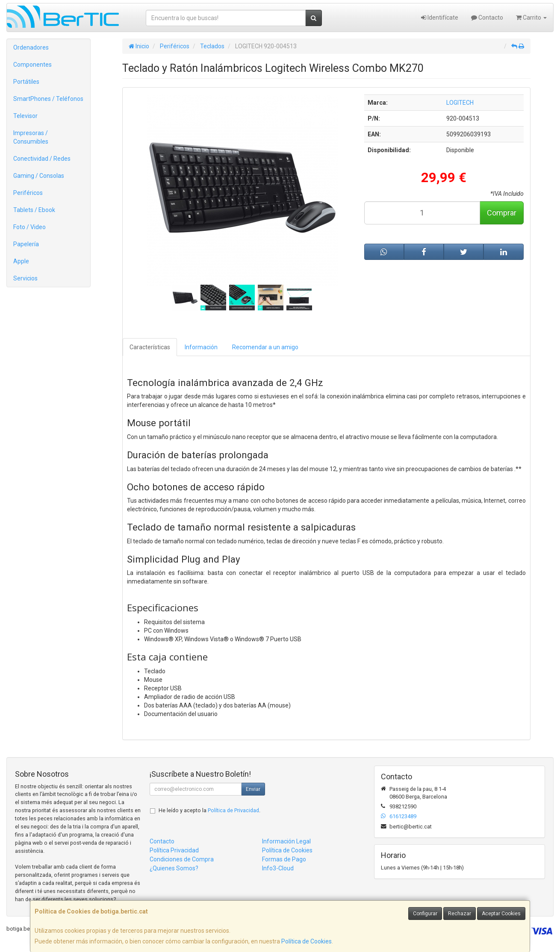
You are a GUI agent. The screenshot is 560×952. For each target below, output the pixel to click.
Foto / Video (29, 227)
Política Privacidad (174, 850)
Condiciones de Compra (182, 859)
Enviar (253, 789)
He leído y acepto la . (209, 810)
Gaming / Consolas (39, 176)
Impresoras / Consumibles (31, 137)
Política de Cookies (307, 941)
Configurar (425, 914)
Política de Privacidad (233, 810)
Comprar (502, 213)
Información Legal (286, 841)
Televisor (25, 116)
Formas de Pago (284, 859)
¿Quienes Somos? (174, 868)
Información (201, 347)
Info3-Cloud (278, 868)
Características (150, 347)
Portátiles (26, 82)
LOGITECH (460, 103)
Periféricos (28, 193)
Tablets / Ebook (34, 210)
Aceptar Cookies (501, 914)
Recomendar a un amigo (265, 347)
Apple (21, 261)
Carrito (531, 18)
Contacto (487, 18)
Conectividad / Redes (42, 159)
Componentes (32, 65)
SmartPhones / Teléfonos (48, 99)
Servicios (25, 278)
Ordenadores (31, 47)
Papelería (26, 244)
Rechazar (460, 914)
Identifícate (440, 18)
